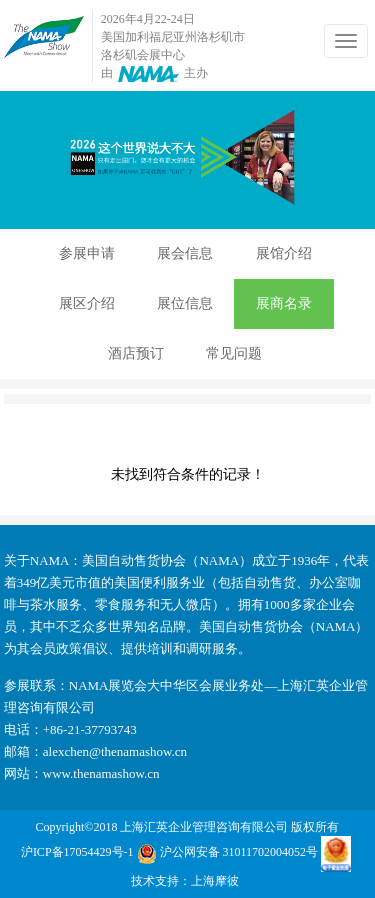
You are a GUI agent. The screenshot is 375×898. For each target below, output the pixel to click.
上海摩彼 (215, 881)
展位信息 (185, 303)
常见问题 (234, 353)
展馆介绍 (284, 253)
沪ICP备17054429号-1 (77, 852)
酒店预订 (136, 353)
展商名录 (284, 303)
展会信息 (185, 253)
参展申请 (87, 253)
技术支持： (161, 881)
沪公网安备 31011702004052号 (228, 854)
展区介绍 (87, 303)
